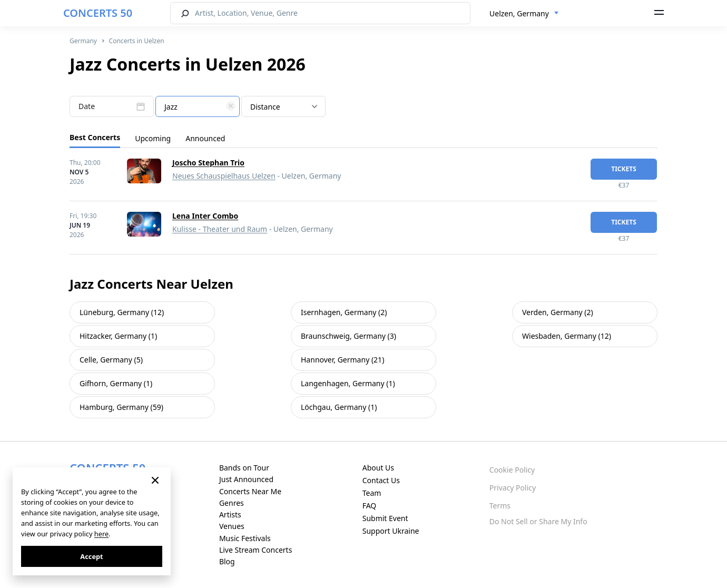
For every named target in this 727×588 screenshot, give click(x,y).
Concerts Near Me (250, 491)
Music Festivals (245, 538)
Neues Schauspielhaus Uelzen (224, 176)
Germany (83, 41)
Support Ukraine (391, 531)
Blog (227, 561)
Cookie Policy (512, 470)
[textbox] (198, 107)
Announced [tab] (205, 138)
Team (372, 493)
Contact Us (381, 480)
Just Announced (246, 479)
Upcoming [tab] (153, 138)
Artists (230, 514)
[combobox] (524, 14)
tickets (624, 169)
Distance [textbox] (265, 107)
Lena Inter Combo (205, 216)
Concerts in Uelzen (137, 41)
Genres (232, 503)
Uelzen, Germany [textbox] (519, 13)
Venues (232, 526)
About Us (378, 468)
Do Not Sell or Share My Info (538, 521)
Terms (500, 506)
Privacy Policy (513, 488)
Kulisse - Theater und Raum (220, 229)
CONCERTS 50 (98, 13)
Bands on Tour (244, 468)
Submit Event (385, 518)
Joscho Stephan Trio (208, 163)
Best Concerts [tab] (95, 137)
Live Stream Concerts (256, 550)
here (101, 534)
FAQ (370, 506)
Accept (91, 556)
